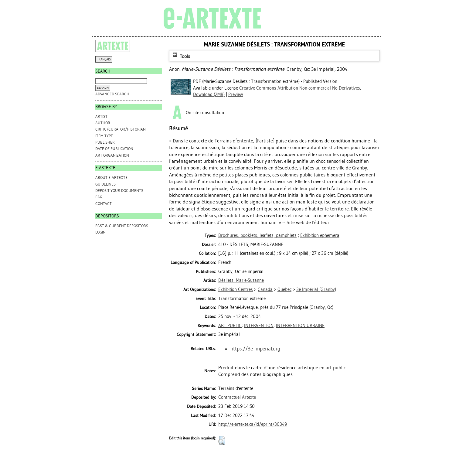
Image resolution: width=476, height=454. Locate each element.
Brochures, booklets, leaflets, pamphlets (257, 235)
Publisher (105, 142)
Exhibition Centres (236, 289)
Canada (265, 289)
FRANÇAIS (104, 59)
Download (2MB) (209, 94)
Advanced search (112, 94)
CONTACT (104, 204)
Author (103, 123)
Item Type (104, 136)
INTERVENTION (259, 326)
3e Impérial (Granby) (316, 289)
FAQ (99, 197)
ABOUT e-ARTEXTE (111, 178)
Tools (181, 56)
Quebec (284, 289)
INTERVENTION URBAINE (300, 326)
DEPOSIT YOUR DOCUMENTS (119, 191)
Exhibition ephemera (320, 235)
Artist (101, 116)
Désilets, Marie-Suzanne (241, 280)
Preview (236, 94)
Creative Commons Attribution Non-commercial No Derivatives (300, 88)
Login (100, 232)
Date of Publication (114, 149)
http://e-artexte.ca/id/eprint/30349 (253, 424)
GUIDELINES (105, 184)
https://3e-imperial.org (255, 349)
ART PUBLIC (230, 326)
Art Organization (112, 155)
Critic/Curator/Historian (121, 129)
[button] (222, 441)
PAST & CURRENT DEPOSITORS (122, 226)
